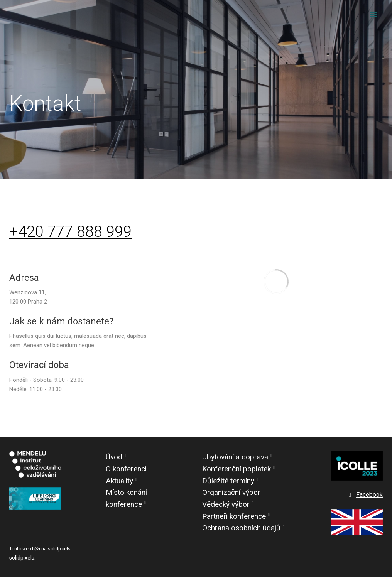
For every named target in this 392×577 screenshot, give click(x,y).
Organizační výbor (231, 493)
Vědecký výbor (226, 504)
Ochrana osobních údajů (241, 528)
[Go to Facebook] (365, 495)
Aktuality (119, 481)
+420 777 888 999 (70, 232)
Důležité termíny (228, 481)
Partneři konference (234, 516)
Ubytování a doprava (235, 457)
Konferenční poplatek (237, 469)
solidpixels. (22, 558)
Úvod (114, 457)
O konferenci (126, 469)
